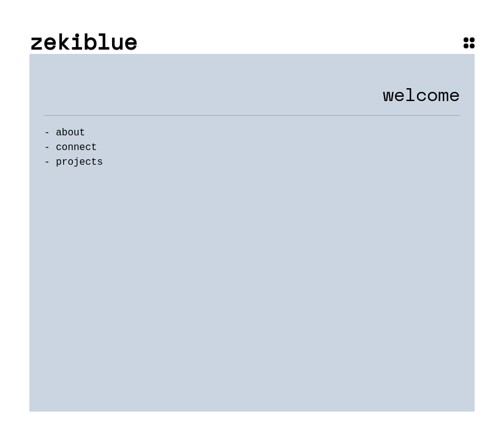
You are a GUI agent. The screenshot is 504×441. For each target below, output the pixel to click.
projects (79, 162)
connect (76, 148)
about (70, 133)
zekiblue (83, 41)
